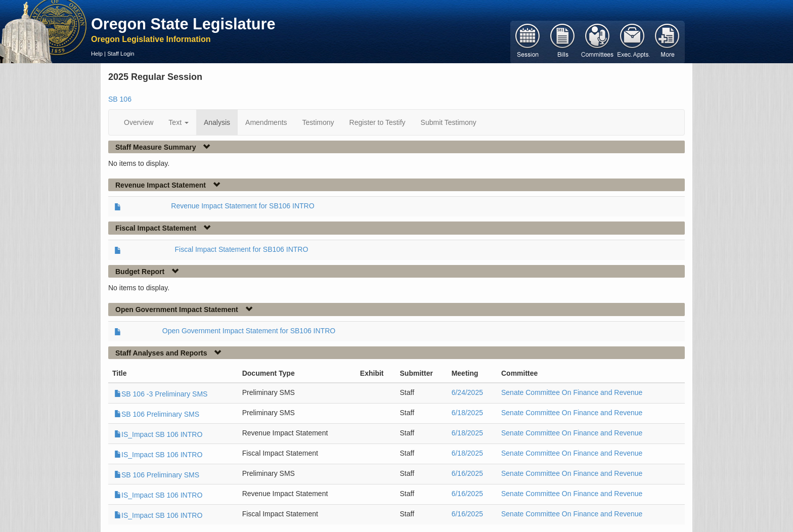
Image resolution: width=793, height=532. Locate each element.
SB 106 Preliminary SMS (157, 414)
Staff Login (121, 54)
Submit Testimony (449, 122)
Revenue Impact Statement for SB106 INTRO (243, 206)
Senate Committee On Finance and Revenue (572, 392)
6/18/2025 (467, 413)
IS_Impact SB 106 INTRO (158, 434)
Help (97, 54)
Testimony (318, 122)
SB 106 (120, 99)
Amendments (266, 122)
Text (179, 122)
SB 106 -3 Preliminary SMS (161, 394)
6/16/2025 (467, 473)
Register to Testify (378, 122)
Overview (139, 122)
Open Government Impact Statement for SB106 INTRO (249, 331)
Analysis (217, 122)
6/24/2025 (467, 392)
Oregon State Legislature (183, 24)
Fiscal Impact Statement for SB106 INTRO (242, 249)
